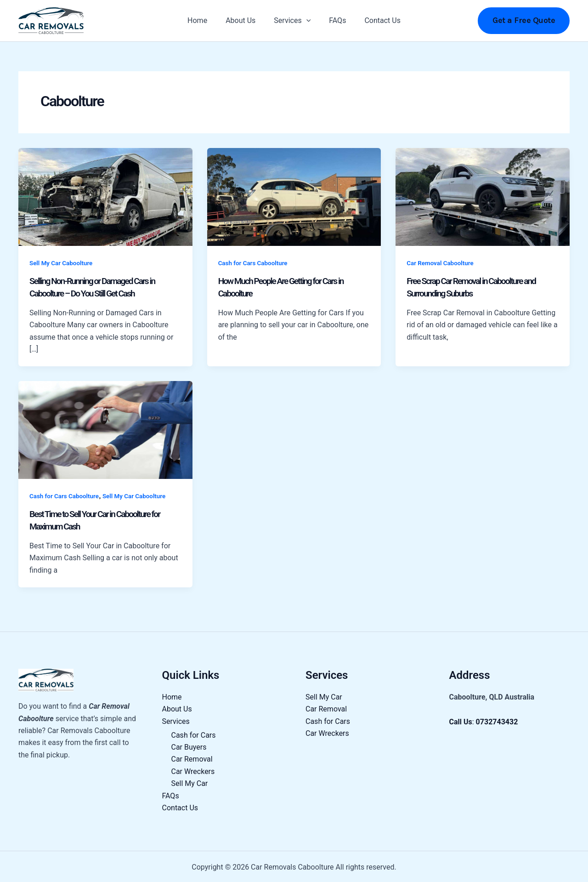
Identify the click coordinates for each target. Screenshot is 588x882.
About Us (244, 20)
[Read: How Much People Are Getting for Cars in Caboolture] (294, 196)
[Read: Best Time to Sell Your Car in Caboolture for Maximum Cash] (105, 429)
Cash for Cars (194, 733)
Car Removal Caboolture (441, 263)
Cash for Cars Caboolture (254, 263)
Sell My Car (190, 782)
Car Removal (192, 758)
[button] (306, 21)
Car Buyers (189, 746)
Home (205, 20)
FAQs (334, 20)
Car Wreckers (193, 770)
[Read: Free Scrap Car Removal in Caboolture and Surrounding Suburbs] (483, 196)
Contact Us (375, 20)
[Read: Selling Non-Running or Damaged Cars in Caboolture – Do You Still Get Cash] (105, 196)
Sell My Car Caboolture (62, 263)
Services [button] (292, 21)
